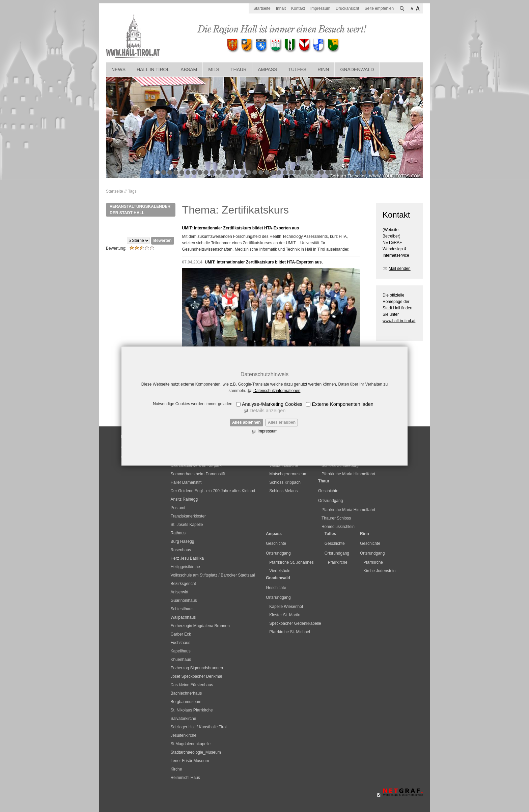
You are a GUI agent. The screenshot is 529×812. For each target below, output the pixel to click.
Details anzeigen (268, 411)
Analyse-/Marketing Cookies (272, 404)
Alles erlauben (282, 422)
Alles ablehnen (246, 422)
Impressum (267, 431)
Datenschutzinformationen (277, 391)
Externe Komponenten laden (342, 404)
